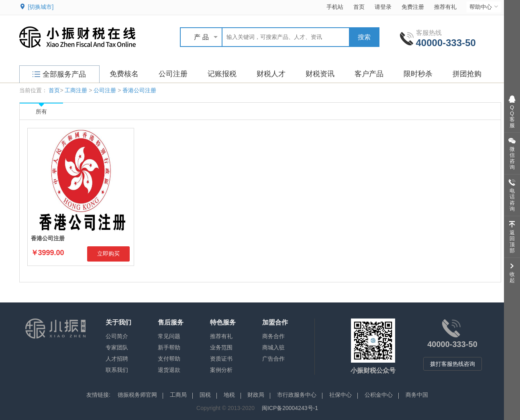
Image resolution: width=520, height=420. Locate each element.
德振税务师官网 (137, 395)
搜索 (364, 37)
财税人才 (271, 74)
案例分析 (221, 370)
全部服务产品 (59, 74)
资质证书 (221, 359)
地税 (229, 395)
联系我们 (117, 370)
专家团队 (117, 347)
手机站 (335, 7)
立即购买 (108, 254)
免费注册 (413, 7)
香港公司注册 (139, 90)
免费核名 (124, 74)
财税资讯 (320, 74)
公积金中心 (379, 395)
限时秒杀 (418, 74)
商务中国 (417, 395)
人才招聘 (117, 359)
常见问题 (169, 336)
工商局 (178, 395)
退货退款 (169, 370)
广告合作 (273, 359)
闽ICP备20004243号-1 (290, 408)
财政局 (256, 395)
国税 (205, 395)
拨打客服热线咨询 (453, 364)
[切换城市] (41, 7)
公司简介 (117, 336)
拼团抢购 (467, 74)
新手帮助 (169, 347)
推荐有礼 (445, 7)
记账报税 (222, 74)
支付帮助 (169, 359)
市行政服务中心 (297, 395)
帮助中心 (484, 7)
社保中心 (341, 395)
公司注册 (173, 74)
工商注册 (76, 90)
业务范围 (221, 347)
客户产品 (369, 74)
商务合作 (273, 336)
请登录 (383, 7)
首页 (359, 7)
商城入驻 (273, 347)
